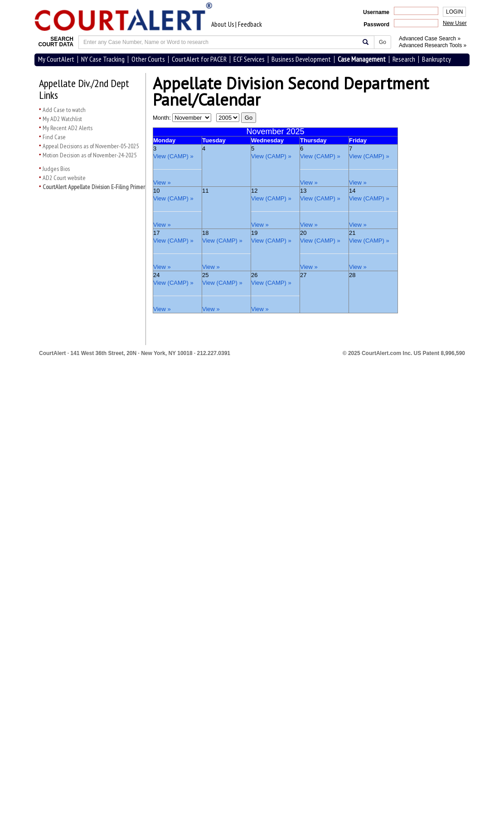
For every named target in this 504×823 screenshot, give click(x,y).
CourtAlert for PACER (199, 59)
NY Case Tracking (103, 59)
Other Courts (148, 59)
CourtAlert (52, 353)
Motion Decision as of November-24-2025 (90, 155)
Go (383, 42)
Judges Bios (56, 169)
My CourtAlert (56, 59)
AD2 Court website (64, 178)
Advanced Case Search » (430, 39)
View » (162, 183)
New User (455, 23)
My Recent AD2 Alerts (68, 128)
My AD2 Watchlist (62, 119)
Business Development (301, 59)
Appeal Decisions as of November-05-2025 (91, 146)
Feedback (250, 24)
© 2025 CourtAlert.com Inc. (404, 353)
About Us (223, 24)
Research (404, 59)
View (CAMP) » (173, 156)
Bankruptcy (436, 59)
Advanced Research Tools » (433, 45)
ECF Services (249, 59)
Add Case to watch (64, 110)
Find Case (54, 137)
